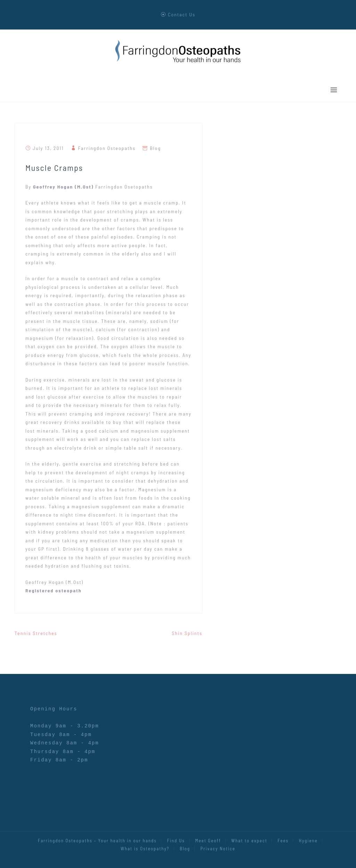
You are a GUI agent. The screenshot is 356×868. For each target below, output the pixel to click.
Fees (283, 841)
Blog (155, 148)
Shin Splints (187, 633)
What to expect (249, 841)
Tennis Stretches (36, 633)
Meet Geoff (208, 841)
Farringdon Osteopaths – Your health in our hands (97, 841)
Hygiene (308, 841)
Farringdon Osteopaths (107, 148)
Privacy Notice (218, 849)
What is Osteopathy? (145, 849)
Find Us (176, 841)
